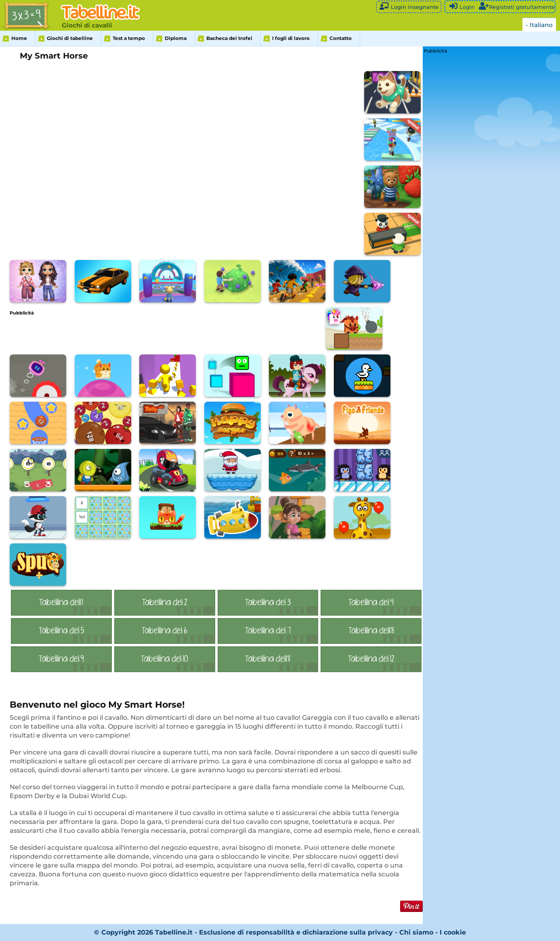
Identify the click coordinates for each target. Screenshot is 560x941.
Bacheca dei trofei (229, 38)
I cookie (453, 932)
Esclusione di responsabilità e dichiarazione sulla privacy (296, 932)
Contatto (341, 38)
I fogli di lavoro (291, 38)
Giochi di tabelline (70, 38)
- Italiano (539, 25)
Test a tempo (129, 38)
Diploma (176, 38)
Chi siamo (416, 932)
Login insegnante (409, 6)
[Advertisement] (157, 333)
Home (19, 38)
